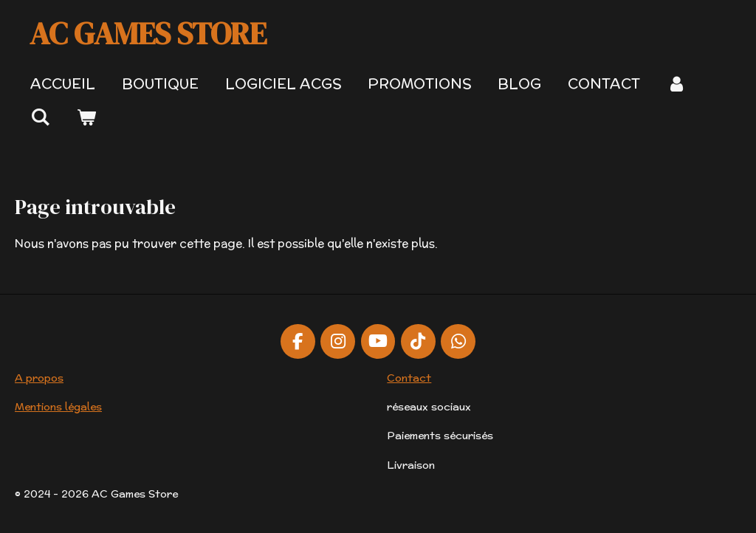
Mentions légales (58, 407)
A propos (39, 378)
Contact (409, 378)
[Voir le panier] (87, 117)
